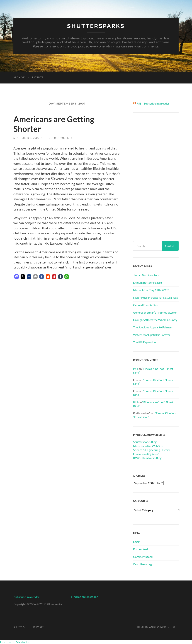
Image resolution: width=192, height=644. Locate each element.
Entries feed (140, 549)
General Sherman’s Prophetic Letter (155, 312)
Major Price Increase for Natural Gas (155, 297)
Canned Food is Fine (146, 305)
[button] (17, 277)
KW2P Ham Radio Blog (147, 458)
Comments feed (143, 557)
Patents (38, 77)
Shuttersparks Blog (145, 442)
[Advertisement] (156, 173)
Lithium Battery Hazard (148, 282)
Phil (47, 138)
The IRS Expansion (144, 342)
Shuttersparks (96, 26)
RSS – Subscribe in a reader (153, 103)
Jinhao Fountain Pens (146, 275)
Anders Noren (159, 627)
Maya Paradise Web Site (148, 446)
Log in (137, 542)
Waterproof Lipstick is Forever (152, 335)
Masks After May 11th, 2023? (151, 290)
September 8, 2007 (26, 138)
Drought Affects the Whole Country (155, 320)
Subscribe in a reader (27, 597)
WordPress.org (142, 564)
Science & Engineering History (151, 450)
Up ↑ (176, 627)
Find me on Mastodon (85, 597)
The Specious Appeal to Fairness (153, 327)
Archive (19, 77)
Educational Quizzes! (146, 454)
